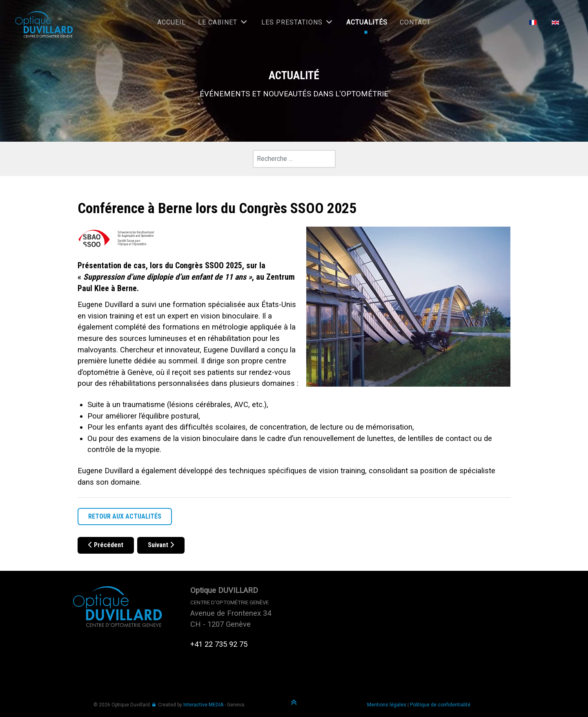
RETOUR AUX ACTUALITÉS (125, 516)
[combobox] (294, 159)
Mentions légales (387, 705)
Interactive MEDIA (203, 705)
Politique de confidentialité (440, 705)
